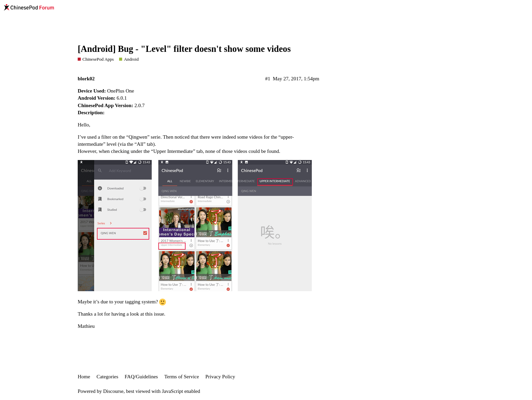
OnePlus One (121, 91)
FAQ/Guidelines (141, 377)
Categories (107, 377)
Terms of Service (182, 377)
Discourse (113, 391)
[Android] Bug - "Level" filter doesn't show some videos (184, 49)
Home (84, 377)
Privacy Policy (220, 377)
